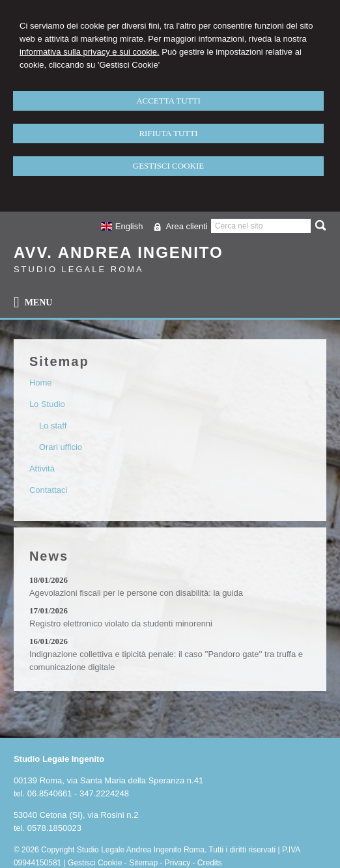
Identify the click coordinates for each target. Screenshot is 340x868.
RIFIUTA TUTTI (168, 133)
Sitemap (143, 863)
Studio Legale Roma (79, 269)
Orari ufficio (61, 447)
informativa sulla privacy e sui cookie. (90, 52)
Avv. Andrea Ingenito (119, 252)
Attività (42, 469)
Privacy (177, 863)
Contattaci (49, 490)
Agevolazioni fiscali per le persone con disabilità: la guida (136, 593)
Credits (210, 863)
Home (41, 383)
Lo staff (53, 426)
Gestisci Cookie (95, 863)
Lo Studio (47, 404)
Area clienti (186, 226)
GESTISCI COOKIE (168, 166)
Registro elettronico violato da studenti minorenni (121, 623)
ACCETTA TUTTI (168, 101)
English (121, 226)
